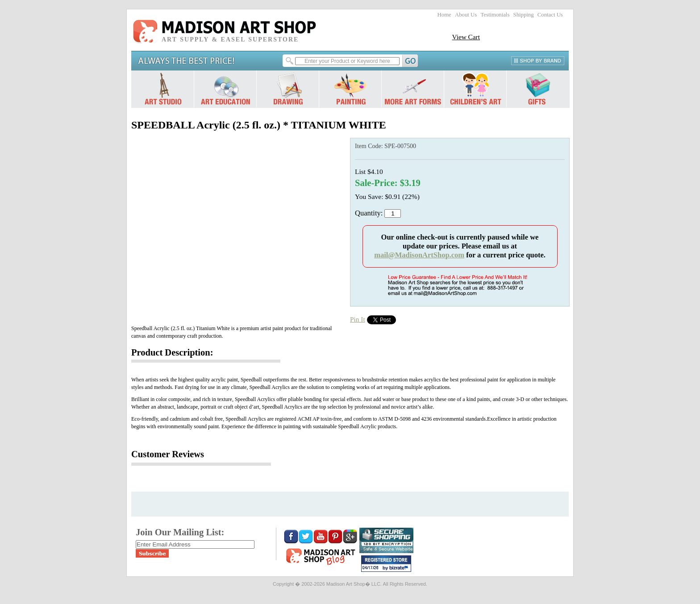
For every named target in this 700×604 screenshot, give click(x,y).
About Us (466, 15)
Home (444, 15)
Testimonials (495, 15)
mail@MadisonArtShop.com (419, 255)
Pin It (358, 319)
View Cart (466, 37)
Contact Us (550, 15)
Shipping (524, 15)
